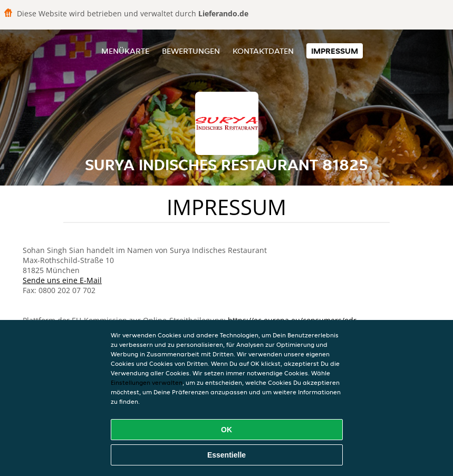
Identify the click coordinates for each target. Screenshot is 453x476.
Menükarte (125, 51)
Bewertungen (191, 51)
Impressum (335, 51)
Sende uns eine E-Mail (62, 280)
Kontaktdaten (263, 51)
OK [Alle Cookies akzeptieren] (226, 430)
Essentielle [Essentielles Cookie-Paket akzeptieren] (226, 455)
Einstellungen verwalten (147, 382)
